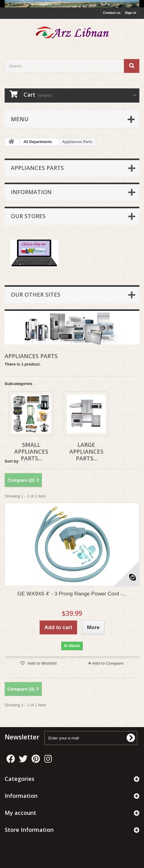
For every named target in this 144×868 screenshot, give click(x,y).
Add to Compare (108, 663)
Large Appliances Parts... (86, 451)
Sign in (131, 13)
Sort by (12, 461)
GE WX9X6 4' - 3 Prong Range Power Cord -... (72, 594)
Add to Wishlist (41, 663)
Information (31, 192)
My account (20, 813)
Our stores (28, 216)
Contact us (112, 13)
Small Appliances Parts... (31, 451)
